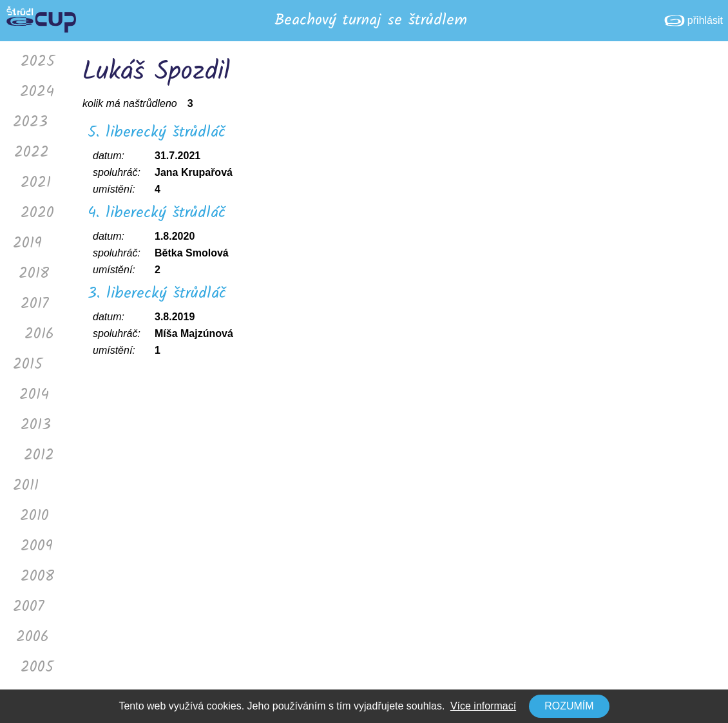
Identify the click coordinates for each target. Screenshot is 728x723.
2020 (37, 213)
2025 (38, 62)
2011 (26, 486)
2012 (39, 455)
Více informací (483, 706)
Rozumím (569, 706)
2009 (37, 546)
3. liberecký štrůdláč (157, 294)
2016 (39, 334)
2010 (34, 516)
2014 (34, 395)
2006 (33, 637)
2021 (36, 183)
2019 (27, 243)
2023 (30, 122)
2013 (36, 425)
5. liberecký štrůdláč (157, 132)
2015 (28, 364)
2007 (29, 607)
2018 (34, 274)
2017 (35, 304)
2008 (37, 576)
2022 (32, 152)
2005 (37, 667)
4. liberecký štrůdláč (157, 213)
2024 (37, 92)
